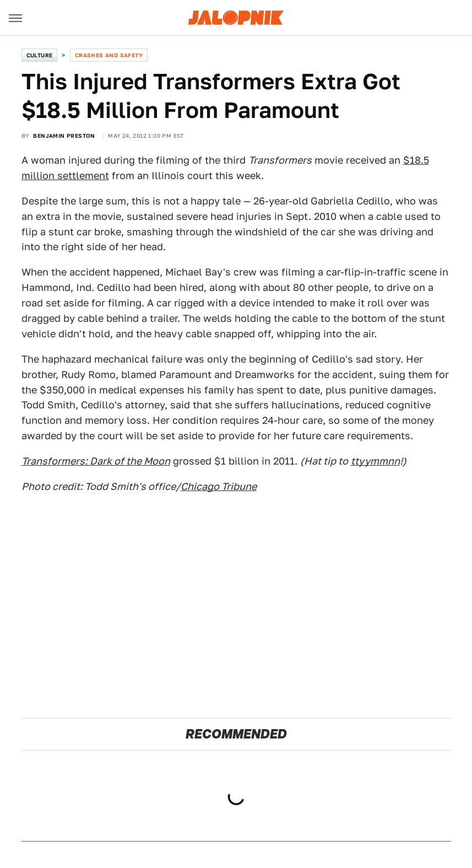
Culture (40, 55)
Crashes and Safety (109, 55)
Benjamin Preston (64, 136)
